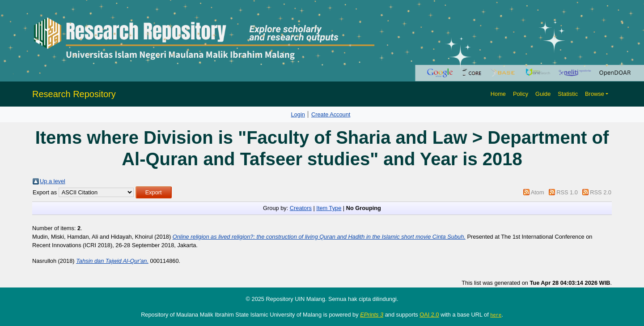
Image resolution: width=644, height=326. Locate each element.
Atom (538, 192)
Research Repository (74, 94)
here (496, 315)
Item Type (329, 208)
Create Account (331, 114)
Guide (543, 94)
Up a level (53, 181)
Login (298, 114)
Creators (301, 208)
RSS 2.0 (601, 192)
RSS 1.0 (567, 192)
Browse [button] (595, 94)
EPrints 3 (372, 315)
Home (498, 94)
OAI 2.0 (429, 315)
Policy (521, 94)
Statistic (568, 94)
